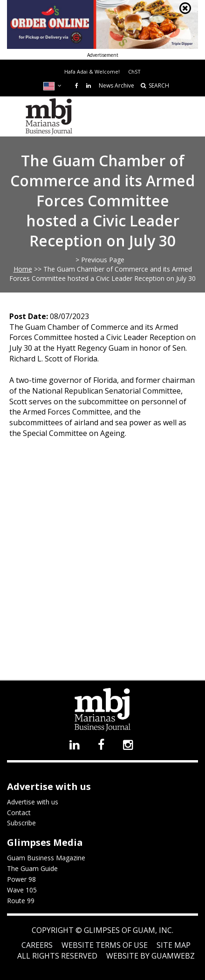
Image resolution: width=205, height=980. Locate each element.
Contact (19, 813)
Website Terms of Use (105, 945)
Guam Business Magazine (46, 858)
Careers (37, 945)
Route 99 (21, 901)
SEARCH (155, 85)
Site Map (174, 945)
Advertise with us (33, 802)
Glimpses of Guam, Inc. (128, 930)
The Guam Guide (32, 868)
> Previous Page (100, 260)
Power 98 (21, 879)
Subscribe (21, 823)
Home (23, 269)
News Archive (116, 85)
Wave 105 (22, 890)
